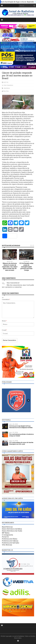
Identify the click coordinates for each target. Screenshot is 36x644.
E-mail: (4, 330)
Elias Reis (6, 91)
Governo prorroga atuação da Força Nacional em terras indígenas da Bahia (21, 427)
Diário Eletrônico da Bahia (12, 529)
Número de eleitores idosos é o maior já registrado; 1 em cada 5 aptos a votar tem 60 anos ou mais (10, 267)
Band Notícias (7, 527)
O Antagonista (7, 535)
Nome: (4, 321)
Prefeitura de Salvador (11, 543)
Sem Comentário (8, 85)
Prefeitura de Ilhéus (10, 539)
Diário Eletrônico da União (12, 531)
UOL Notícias (7, 545)
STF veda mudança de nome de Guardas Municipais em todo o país (21, 443)
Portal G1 (5, 537)
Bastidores (7, 88)
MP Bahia (6, 533)
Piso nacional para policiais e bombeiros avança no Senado (21, 435)
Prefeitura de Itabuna (10, 541)
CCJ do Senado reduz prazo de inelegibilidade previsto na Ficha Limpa (26, 267)
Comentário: (6, 299)
